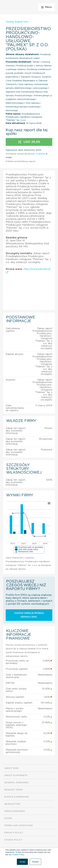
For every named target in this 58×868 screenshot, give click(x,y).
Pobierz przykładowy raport (21, 161)
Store (8, 818)
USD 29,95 (29, 142)
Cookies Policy (18, 855)
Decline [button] (35, 862)
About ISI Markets (16, 775)
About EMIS (11, 768)
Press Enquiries (15, 811)
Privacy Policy (14, 833)
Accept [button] (22, 862)
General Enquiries (16, 783)
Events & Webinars (16, 797)
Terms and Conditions (18, 826)
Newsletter (12, 804)
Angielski (40, 154)
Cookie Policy (13, 840)
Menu (46, 7)
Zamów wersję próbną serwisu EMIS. (29, 615)
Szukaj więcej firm (17, 22)
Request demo (13, 790)
